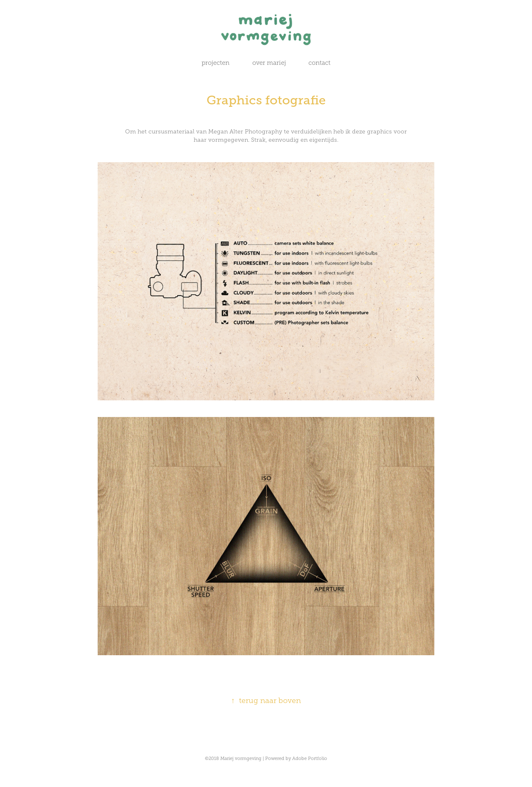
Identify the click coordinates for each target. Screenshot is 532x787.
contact (319, 63)
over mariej (269, 63)
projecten (216, 63)
